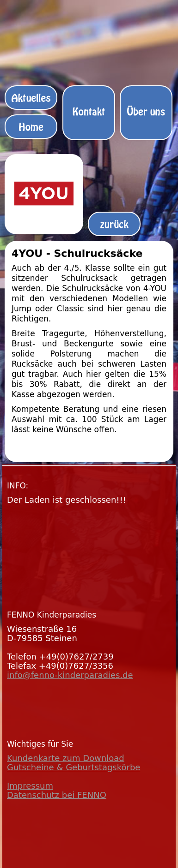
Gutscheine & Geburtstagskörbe (74, 767)
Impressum (30, 786)
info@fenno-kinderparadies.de (70, 675)
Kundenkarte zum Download (66, 758)
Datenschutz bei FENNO (57, 795)
